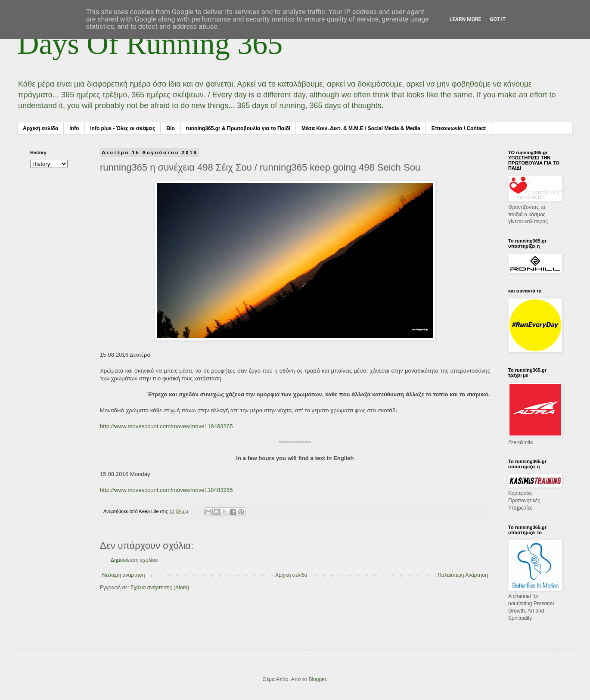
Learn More (466, 19)
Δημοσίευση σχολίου (134, 560)
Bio (170, 128)
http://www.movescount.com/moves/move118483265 (166, 426)
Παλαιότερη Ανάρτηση (463, 575)
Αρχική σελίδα (40, 128)
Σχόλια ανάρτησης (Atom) (160, 588)
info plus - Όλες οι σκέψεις (123, 128)
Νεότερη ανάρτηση (123, 575)
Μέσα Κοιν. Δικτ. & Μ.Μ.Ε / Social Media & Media (361, 128)
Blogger (317, 679)
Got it (498, 19)
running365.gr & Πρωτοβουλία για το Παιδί (238, 128)
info (74, 128)
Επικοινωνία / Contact (459, 128)
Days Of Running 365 (150, 44)
